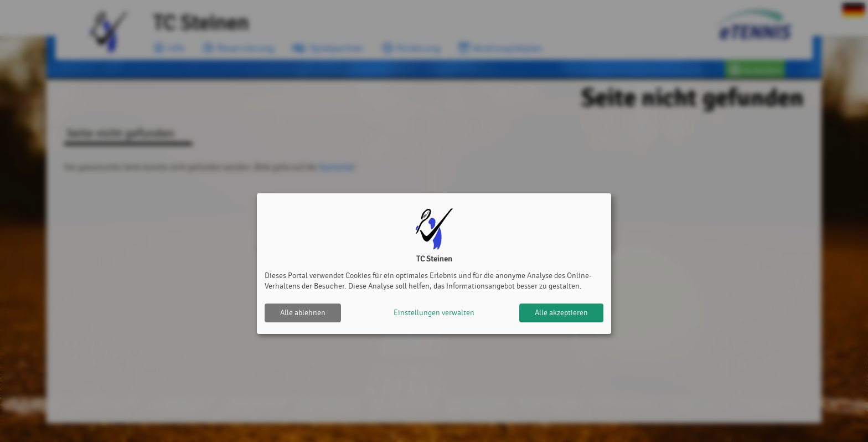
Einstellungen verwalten (434, 313)
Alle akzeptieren (561, 313)
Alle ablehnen (303, 313)
